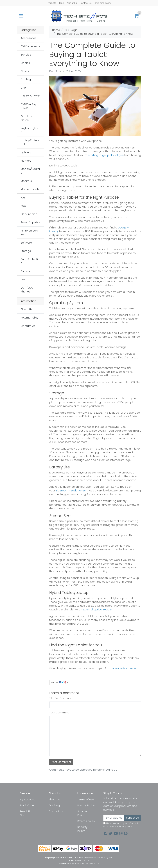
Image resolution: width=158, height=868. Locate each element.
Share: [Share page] (59, 682)
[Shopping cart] (136, 16)
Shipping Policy (103, 3)
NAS (23, 198)
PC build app (29, 214)
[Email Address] (114, 818)
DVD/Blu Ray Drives (28, 106)
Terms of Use (86, 800)
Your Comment (59, 713)
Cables (25, 63)
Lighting (26, 152)
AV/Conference (30, 46)
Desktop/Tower (30, 96)
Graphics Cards (27, 118)
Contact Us (86, 3)
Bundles (26, 55)
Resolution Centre (26, 813)
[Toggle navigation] (21, 16)
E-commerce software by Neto (99, 858)
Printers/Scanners (30, 233)
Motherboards (30, 189)
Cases (25, 71)
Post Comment (61, 762)
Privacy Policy (86, 805)
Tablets (25, 271)
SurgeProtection (30, 261)
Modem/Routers (30, 171)
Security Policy (82, 829)
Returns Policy (30, 318)
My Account (27, 800)
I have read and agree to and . (121, 825)
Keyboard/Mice (30, 130)
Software (26, 243)
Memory (26, 161)
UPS (23, 280)
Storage (26, 251)
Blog (62, 3)
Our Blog (54, 805)
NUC (23, 206)
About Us (72, 3)
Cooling (26, 79)
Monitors (26, 181)
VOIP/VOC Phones (27, 290)
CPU (23, 88)
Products (52, 3)
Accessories (29, 38)
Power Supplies (30, 222)
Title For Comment (61, 698)
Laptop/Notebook (30, 142)
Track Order (27, 805)
